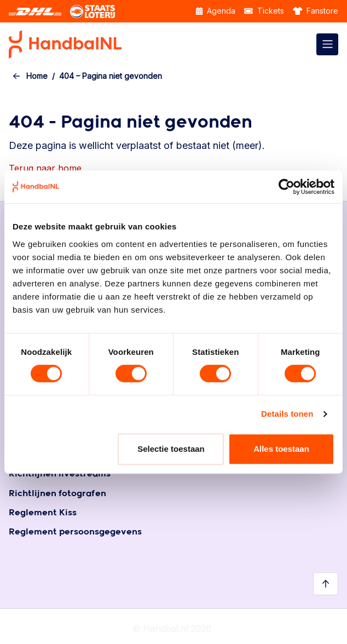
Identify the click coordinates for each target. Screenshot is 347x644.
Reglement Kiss (43, 513)
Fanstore (316, 11)
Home (37, 76)
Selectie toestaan (171, 449)
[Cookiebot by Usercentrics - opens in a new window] (287, 187)
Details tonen (287, 414)
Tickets (264, 11)
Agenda (216, 11)
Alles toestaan (281, 449)
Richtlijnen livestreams (60, 474)
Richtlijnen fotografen (57, 494)
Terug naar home (45, 168)
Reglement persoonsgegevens (75, 532)
